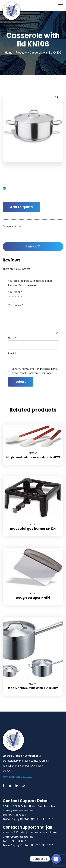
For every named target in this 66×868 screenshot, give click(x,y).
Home (9, 53)
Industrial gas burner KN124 (33, 529)
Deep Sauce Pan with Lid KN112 (33, 688)
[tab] (33, 247)
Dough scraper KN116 (33, 598)
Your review (16, 305)
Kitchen (18, 226)
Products (21, 53)
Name (12, 338)
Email (12, 354)
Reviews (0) (33, 247)
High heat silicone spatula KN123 (33, 457)
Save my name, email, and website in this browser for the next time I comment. (34, 371)
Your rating (15, 292)
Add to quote (21, 207)
